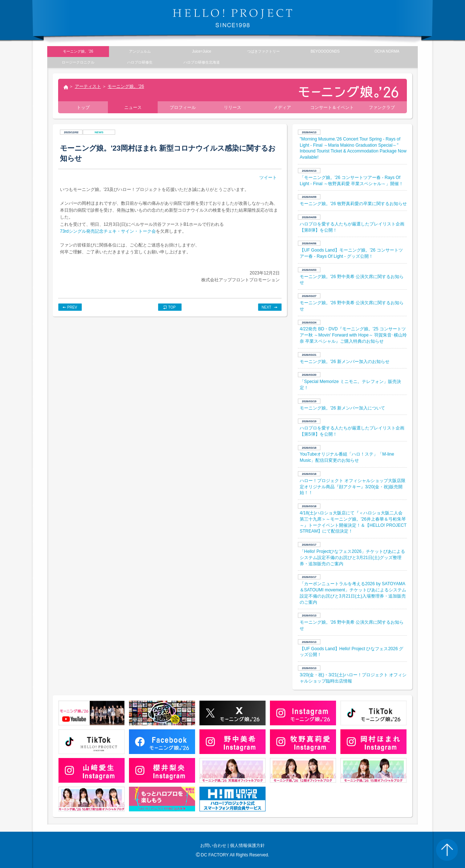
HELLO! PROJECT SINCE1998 (232, 18)
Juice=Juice (202, 51)
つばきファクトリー (263, 51)
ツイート (268, 178)
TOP (172, 307)
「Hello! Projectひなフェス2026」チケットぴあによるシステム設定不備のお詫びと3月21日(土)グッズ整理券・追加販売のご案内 (352, 558)
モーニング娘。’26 (126, 86)
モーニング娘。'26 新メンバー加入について (342, 408)
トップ (65, 88)
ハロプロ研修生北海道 (202, 62)
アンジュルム (140, 51)
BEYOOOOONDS (325, 51)
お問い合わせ (213, 845)
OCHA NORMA (387, 51)
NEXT (266, 307)
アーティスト (88, 86)
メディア (282, 107)
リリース (232, 107)
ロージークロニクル (78, 62)
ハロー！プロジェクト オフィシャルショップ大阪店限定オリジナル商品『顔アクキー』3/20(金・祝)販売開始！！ (353, 487)
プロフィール (183, 107)
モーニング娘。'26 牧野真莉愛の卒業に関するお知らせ (353, 204)
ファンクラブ (382, 107)
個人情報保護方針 (247, 845)
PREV (72, 307)
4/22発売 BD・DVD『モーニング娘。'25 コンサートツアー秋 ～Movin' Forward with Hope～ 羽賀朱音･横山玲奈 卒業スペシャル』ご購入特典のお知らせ (353, 335)
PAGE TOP (447, 850)
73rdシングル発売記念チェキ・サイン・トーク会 (108, 231)
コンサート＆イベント (332, 107)
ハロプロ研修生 (140, 62)
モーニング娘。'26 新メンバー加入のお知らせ (345, 362)
